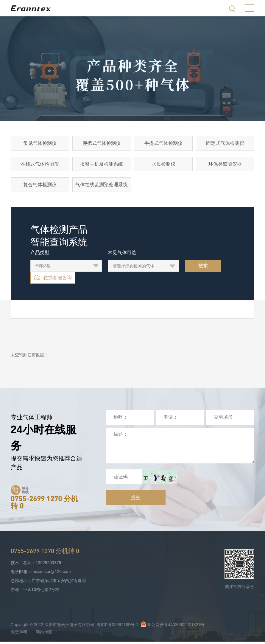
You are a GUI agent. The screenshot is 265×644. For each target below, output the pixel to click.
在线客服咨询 (53, 280)
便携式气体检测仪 (102, 143)
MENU (249, 8)
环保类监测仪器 (225, 165)
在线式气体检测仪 (40, 165)
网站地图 (44, 634)
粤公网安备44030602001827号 (173, 627)
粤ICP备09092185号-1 (117, 627)
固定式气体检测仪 (225, 143)
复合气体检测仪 (40, 186)
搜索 (203, 268)
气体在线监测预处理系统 (102, 186)
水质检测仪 (163, 165)
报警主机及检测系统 (102, 165)
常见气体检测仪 (40, 143)
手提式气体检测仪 (163, 143)
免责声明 (19, 634)
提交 (136, 500)
